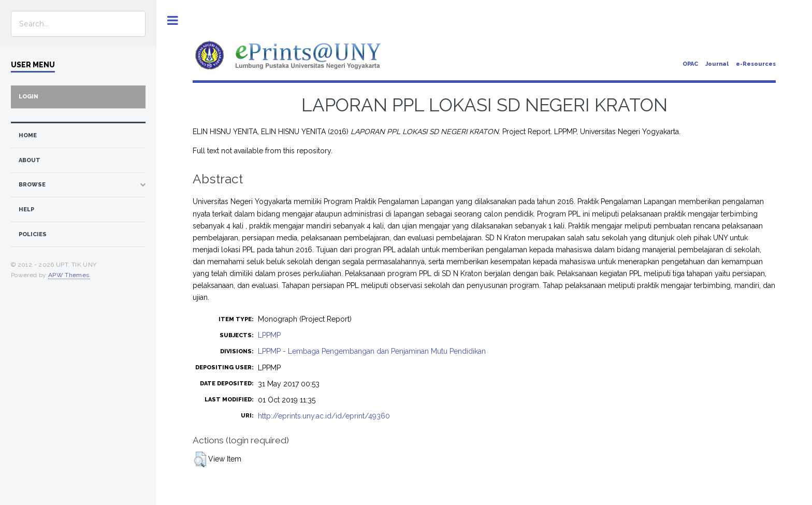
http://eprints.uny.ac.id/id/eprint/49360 (324, 416)
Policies (33, 234)
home (28, 135)
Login (28, 97)
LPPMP (269, 335)
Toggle (173, 20)
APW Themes (69, 275)
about (30, 160)
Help (26, 210)
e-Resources (756, 64)
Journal (717, 64)
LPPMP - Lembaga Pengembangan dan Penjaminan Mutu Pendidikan (372, 351)
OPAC (690, 64)
